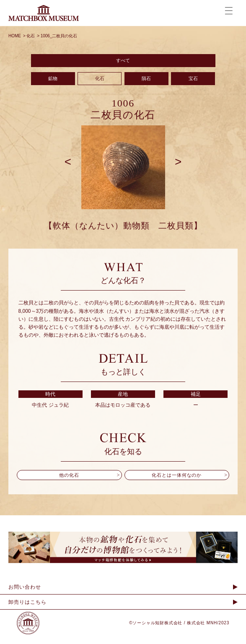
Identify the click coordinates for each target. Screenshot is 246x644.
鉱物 (53, 84)
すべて (123, 62)
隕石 (147, 84)
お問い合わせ (25, 595)
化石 (100, 84)
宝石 (194, 84)
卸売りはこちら (27, 610)
